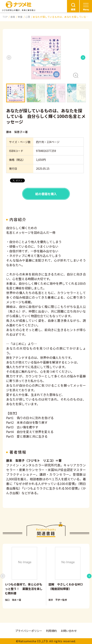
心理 (28, 17)
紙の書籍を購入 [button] (46, 194)
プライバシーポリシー (29, 631)
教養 (20, 17)
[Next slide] (83, 58)
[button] (46, 58)
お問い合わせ (69, 631)
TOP (5, 17)
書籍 (13, 17)
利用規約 (51, 631)
